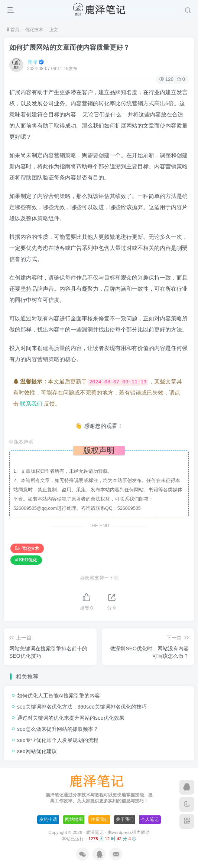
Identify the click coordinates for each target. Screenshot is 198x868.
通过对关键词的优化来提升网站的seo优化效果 (71, 718)
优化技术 (34, 30)
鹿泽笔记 (95, 832)
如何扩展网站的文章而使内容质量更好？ (69, 47)
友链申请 (48, 819)
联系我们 (31, 404)
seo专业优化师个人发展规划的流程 (58, 740)
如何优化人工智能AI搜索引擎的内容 (59, 696)
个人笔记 (150, 819)
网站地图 (74, 819)
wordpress (122, 832)
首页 (13, 30)
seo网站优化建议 (37, 751)
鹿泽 (32, 62)
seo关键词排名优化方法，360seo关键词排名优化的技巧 (82, 707)
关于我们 (125, 819)
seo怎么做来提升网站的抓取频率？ (58, 729)
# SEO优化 (26, 560)
